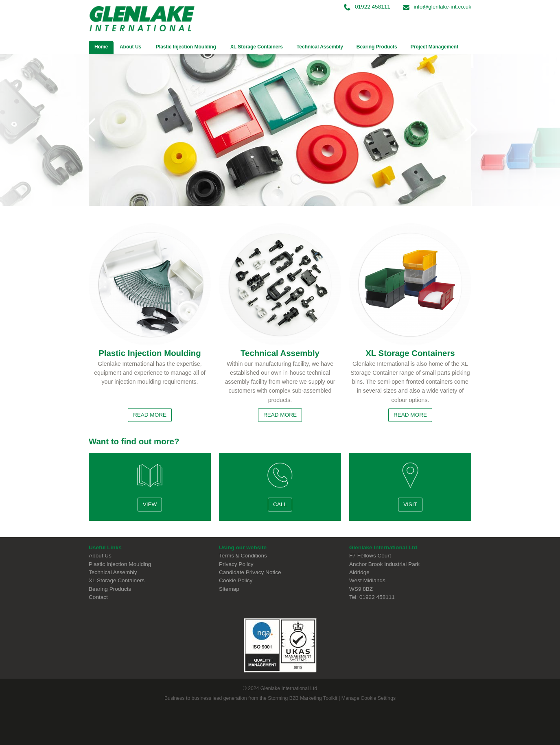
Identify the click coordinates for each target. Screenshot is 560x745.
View (150, 504)
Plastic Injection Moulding (186, 47)
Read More (150, 415)
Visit (410, 504)
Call (280, 504)
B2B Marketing (306, 698)
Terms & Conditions (243, 556)
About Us (127, 47)
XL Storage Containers (257, 47)
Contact (98, 597)
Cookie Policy (236, 580)
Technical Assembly (320, 47)
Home (101, 47)
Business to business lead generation (206, 698)
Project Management (434, 47)
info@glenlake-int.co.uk (437, 7)
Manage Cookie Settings (369, 698)
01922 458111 (368, 7)
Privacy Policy (236, 564)
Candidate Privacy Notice (250, 572)
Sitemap (229, 589)
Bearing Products (377, 47)
